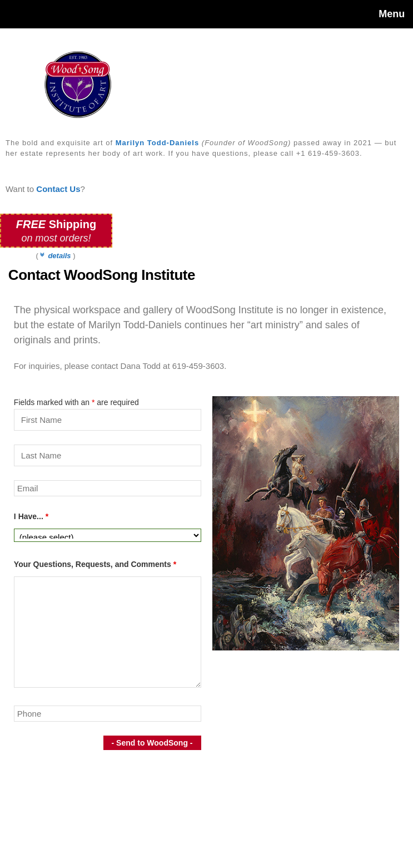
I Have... (31, 516)
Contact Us (58, 189)
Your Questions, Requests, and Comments (95, 564)
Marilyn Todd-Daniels (158, 143)
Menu (392, 14)
